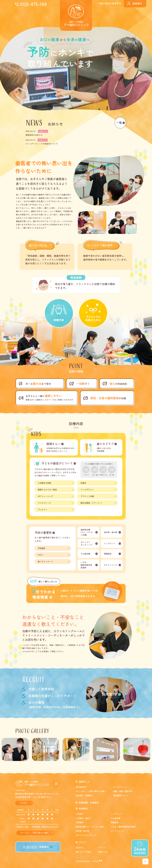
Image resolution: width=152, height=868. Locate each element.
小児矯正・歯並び (83, 818)
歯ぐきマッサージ (45, 561)
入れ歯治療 (85, 554)
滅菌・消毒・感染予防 (123, 791)
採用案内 (137, 3)
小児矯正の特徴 (44, 483)
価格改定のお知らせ (34, 135)
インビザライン (87, 490)
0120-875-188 (33, 4)
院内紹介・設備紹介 (84, 795)
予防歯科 (42, 548)
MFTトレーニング (45, 496)
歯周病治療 (90, 827)
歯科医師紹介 (81, 787)
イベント (102, 847)
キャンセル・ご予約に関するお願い (35, 833)
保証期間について (121, 795)
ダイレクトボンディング (86, 543)
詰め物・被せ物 (111, 532)
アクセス (23, 803)
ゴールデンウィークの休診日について (42, 144)
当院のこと (84, 782)
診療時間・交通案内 (89, 803)
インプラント (110, 543)
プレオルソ (43, 509)
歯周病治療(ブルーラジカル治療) (87, 532)
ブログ (82, 842)
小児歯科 (80, 814)
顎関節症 (108, 554)
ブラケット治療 (87, 496)
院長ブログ (103, 852)
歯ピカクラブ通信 (83, 852)
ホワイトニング (111, 565)
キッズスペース (120, 787)
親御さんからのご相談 (47, 490)
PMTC (40, 555)
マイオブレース (44, 503)
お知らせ (80, 847)
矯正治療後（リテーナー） (92, 503)
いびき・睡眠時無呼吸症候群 (86, 565)
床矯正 (83, 483)
